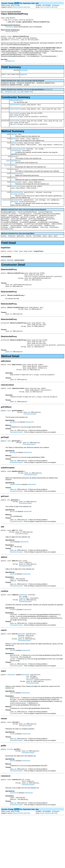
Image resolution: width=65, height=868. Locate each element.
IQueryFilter (20, 203)
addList (13, 145)
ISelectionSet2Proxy (12, 32)
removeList (15, 192)
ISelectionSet (9, 27)
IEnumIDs (7, 173)
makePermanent (16, 183)
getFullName (15, 169)
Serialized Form (10, 62)
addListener (15, 149)
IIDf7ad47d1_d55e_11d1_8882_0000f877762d (19, 94)
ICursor (13, 205)
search (13, 203)
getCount (14, 164)
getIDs (13, 173)
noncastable (24, 72)
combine (14, 156)
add (12, 140)
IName (8, 169)
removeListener (16, 196)
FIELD (15, 7)
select (13, 211)
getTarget (14, 178)
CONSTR (20, 7)
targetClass (24, 76)
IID (2, 94)
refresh (13, 187)
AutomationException (30, 442)
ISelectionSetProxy (15, 103)
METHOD (27, 7)
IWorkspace (15, 213)
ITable (8, 178)
